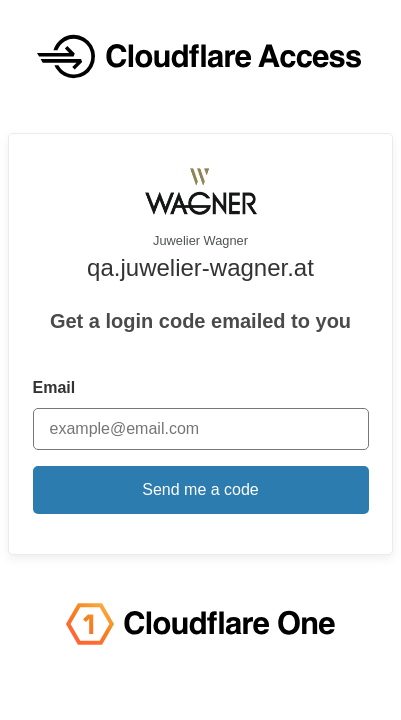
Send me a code (200, 489)
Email (54, 387)
